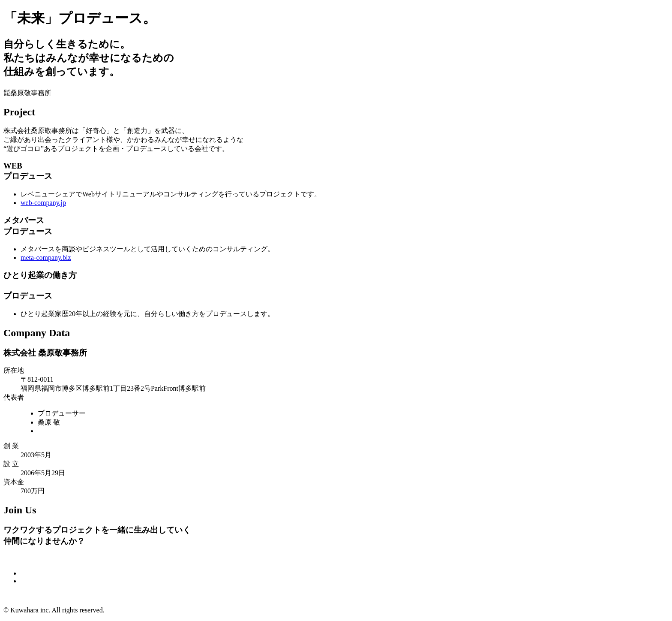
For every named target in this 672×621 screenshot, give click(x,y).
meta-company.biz (46, 258)
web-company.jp (43, 203)
